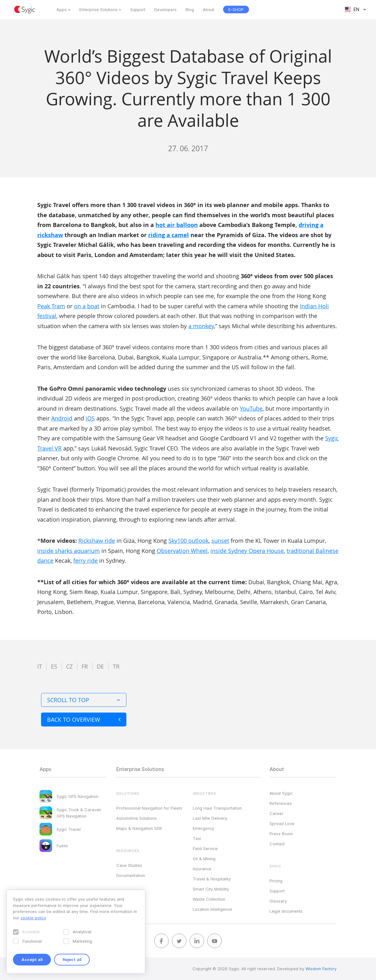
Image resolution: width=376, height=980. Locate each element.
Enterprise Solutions (98, 9)
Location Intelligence (212, 909)
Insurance (202, 869)
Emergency (203, 828)
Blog (190, 9)
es (54, 666)
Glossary (278, 901)
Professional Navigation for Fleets (149, 808)
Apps (62, 9)
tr (116, 666)
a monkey (201, 326)
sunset (220, 541)
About (209, 9)
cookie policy (33, 918)
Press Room (281, 834)
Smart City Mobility (211, 889)
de (100, 666)
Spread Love (282, 824)
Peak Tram (51, 306)
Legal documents (286, 911)
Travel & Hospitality (212, 879)
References (281, 803)
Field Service (205, 848)
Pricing (276, 881)
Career (276, 813)
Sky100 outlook (188, 541)
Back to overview (84, 720)
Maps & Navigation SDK (139, 828)
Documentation (131, 875)
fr (85, 666)
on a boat (87, 306)
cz (69, 666)
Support (138, 9)
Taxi (197, 838)
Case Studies (129, 865)
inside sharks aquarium (69, 551)
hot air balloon (177, 225)
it (40, 666)
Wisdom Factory (321, 969)
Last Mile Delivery (210, 818)
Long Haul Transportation (217, 808)
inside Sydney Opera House (247, 551)
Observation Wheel (182, 551)
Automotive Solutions (136, 818)
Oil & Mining (204, 859)
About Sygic (281, 793)
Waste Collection (209, 899)
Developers (165, 9)
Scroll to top (84, 700)
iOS (90, 418)
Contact (277, 844)
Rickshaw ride (97, 541)
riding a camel (169, 235)
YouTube (251, 408)
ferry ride (85, 560)
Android (62, 418)
